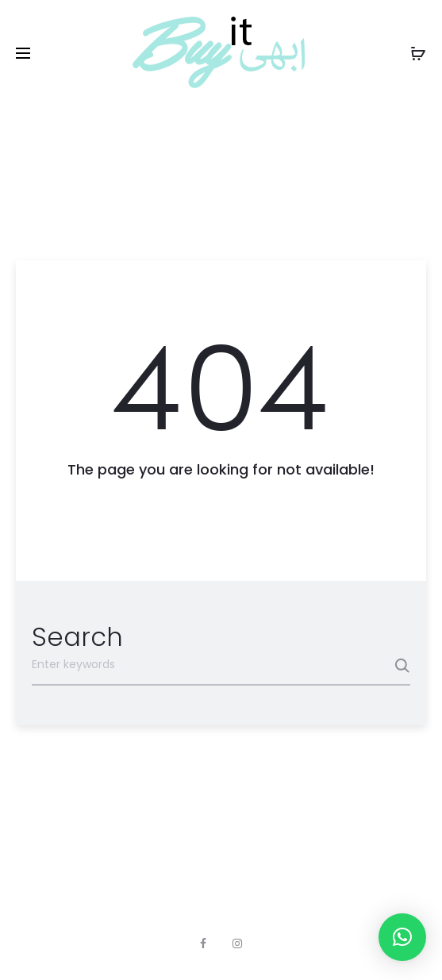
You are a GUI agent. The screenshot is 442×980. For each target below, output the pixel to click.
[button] (402, 937)
